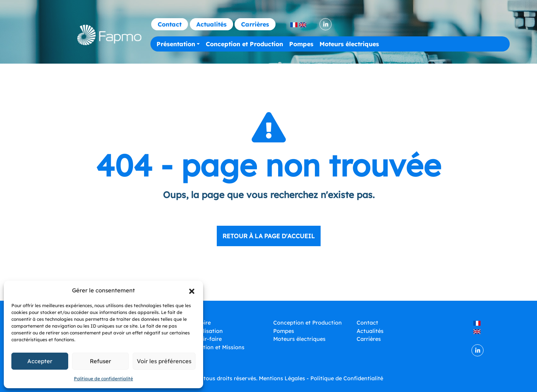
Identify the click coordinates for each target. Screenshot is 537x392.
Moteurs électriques (349, 44)
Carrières (255, 24)
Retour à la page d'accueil (269, 236)
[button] (192, 290)
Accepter (40, 361)
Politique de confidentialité (103, 379)
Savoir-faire (206, 339)
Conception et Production (244, 44)
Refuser (100, 361)
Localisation (206, 331)
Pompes (301, 44)
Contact (170, 24)
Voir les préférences (164, 361)
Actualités (211, 24)
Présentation (176, 44)
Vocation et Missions (217, 347)
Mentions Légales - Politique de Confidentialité (321, 378)
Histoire (200, 323)
